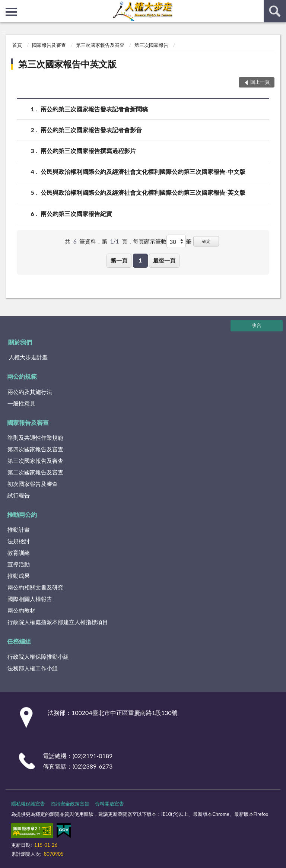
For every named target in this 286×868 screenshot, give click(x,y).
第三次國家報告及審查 (100, 45)
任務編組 (19, 641)
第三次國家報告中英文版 (67, 64)
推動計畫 (19, 530)
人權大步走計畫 (28, 357)
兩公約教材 (21, 610)
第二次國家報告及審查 (35, 472)
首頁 (17, 45)
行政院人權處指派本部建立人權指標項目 (58, 622)
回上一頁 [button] (260, 82)
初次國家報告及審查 (33, 484)
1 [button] (140, 260)
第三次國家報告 (151, 45)
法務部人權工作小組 (33, 668)
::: (6, 6)
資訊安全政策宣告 (70, 804)
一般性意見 (21, 403)
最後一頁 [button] (164, 260)
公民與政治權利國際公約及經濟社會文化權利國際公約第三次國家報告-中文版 (143, 171)
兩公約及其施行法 (30, 392)
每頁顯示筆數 (150, 241)
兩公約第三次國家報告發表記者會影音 (91, 130)
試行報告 (19, 495)
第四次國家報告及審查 (35, 449)
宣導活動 (19, 564)
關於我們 (20, 342)
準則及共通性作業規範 (35, 438)
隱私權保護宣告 (28, 804)
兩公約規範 (22, 376)
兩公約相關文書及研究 (35, 587)
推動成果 (19, 576)
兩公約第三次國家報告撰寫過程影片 (88, 151)
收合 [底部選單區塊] (257, 325)
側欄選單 (11, 12)
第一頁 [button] (119, 260)
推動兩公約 (22, 514)
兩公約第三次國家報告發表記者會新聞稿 (94, 109)
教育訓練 (19, 553)
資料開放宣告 (109, 804)
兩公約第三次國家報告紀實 (76, 214)
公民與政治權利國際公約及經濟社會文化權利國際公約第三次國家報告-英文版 (143, 192)
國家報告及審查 (49, 45)
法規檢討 (19, 541)
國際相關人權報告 (30, 599)
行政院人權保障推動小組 (38, 656)
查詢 (275, 11)
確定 (206, 241)
